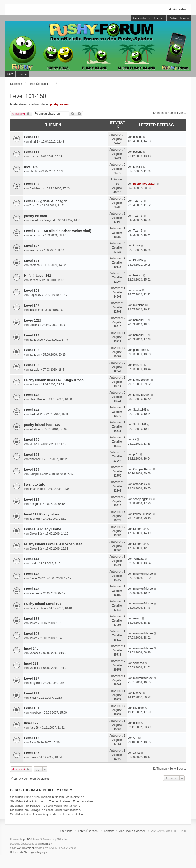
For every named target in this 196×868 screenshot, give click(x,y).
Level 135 (32, 753)
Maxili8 (34, 171)
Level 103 (32, 291)
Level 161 (32, 708)
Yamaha (34, 265)
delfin (137, 723)
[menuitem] (17, 852)
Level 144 (32, 410)
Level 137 (32, 246)
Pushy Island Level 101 (43, 604)
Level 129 (32, 470)
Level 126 (32, 261)
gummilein (140, 350)
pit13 (136, 454)
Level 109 (32, 184)
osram (33, 623)
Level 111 (32, 152)
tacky (136, 246)
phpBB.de (47, 844)
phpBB (27, 839)
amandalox (36, 489)
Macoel (138, 693)
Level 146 (32, 395)
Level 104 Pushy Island (43, 529)
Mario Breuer (141, 380)
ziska (32, 757)
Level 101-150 (28, 96)
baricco (34, 280)
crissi (32, 698)
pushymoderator (61, 104)
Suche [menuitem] (23, 74)
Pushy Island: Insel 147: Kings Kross (54, 380)
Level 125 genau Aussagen (46, 201)
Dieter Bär (36, 534)
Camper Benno (39, 474)
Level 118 (32, 738)
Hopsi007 (35, 295)
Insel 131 (31, 663)
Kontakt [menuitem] (109, 831)
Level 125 (32, 455)
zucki (32, 564)
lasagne (34, 504)
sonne (137, 290)
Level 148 (32, 574)
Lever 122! (32, 320)
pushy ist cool (36, 216)
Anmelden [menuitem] (177, 9)
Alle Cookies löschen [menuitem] (132, 831)
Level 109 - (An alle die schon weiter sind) (58, 231)
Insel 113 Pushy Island (42, 514)
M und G (35, 444)
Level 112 (32, 137)
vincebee (35, 459)
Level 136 (32, 365)
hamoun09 (140, 320)
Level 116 (32, 335)
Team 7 (34, 206)
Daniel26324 (37, 578)
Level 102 (32, 634)
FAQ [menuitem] (10, 74)
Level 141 (32, 559)
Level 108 (32, 350)
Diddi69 (138, 260)
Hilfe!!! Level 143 (38, 276)
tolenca (34, 250)
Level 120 (32, 440)
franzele (34, 370)
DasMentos (36, 188)
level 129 (31, 167)
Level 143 (32, 589)
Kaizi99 (34, 728)
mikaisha (35, 310)
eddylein (35, 519)
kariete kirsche (142, 514)
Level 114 (32, 499)
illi (134, 439)
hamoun (34, 235)
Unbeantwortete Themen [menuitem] (149, 18)
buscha (138, 137)
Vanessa (35, 653)
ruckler (34, 385)
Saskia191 (36, 414)
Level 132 (32, 619)
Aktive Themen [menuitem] (179, 18)
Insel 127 (31, 723)
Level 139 (32, 693)
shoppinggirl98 (142, 499)
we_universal (26, 848)
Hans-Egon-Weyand (42, 220)
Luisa (33, 157)
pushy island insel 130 (42, 425)
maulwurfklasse (39, 104)
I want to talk (34, 484)
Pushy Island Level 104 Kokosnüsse (53, 544)
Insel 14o (31, 649)
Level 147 (32, 305)
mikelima (35, 429)
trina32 (34, 142)
